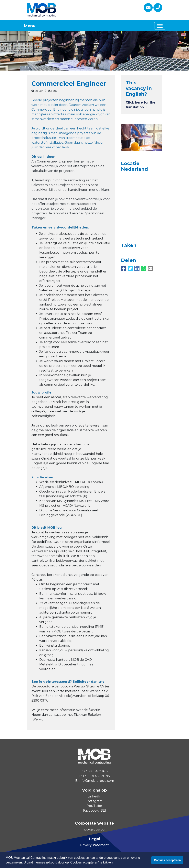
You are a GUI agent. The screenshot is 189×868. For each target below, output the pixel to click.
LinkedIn (94, 796)
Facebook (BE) (95, 811)
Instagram (95, 801)
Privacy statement (94, 845)
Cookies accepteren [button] (167, 860)
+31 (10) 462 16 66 (96, 771)
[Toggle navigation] (160, 26)
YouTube (95, 806)
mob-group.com (94, 829)
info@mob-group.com (96, 781)
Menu (30, 26)
